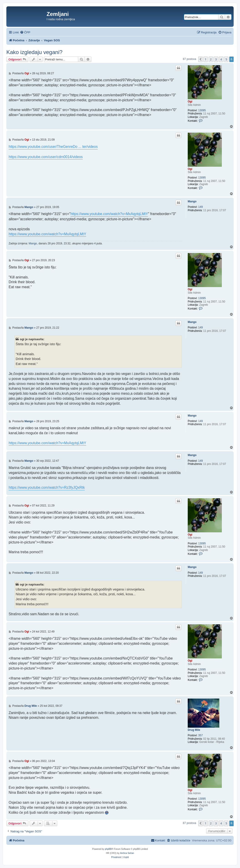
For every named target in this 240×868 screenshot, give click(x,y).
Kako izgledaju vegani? (34, 52)
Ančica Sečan (127, 853)
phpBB (108, 849)
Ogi (190, 102)
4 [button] (221, 59)
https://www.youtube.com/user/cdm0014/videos (46, 157)
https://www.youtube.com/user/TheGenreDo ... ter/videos (53, 147)
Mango (192, 201)
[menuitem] (25, 32)
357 (200, 735)
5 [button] (226, 59)
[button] (200, 59)
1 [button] (206, 59)
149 (200, 207)
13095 (202, 110)
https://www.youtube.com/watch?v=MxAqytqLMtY (109, 214)
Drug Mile (194, 730)
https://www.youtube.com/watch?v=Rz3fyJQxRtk (47, 487)
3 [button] (216, 59)
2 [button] (211, 59)
